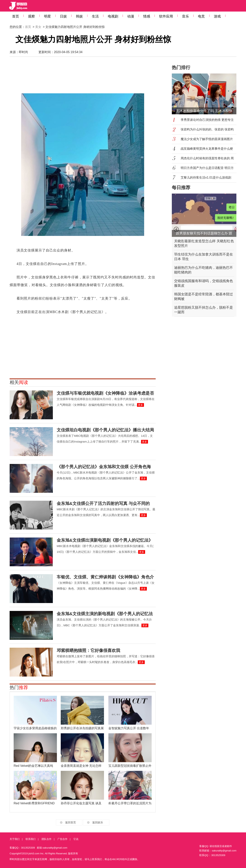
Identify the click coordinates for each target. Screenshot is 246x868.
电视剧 (113, 16)
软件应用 (166, 16)
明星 (47, 16)
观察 (32, 16)
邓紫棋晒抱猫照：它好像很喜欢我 (88, 650)
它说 (76, 839)
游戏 (217, 16)
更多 (140, 405)
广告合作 (62, 839)
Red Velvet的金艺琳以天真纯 (33, 766)
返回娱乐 (98, 822)
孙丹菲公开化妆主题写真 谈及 (81, 803)
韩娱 (79, 16)
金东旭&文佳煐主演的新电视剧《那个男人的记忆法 (105, 614)
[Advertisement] (83, 75)
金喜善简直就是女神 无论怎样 (81, 766)
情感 (147, 16)
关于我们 (15, 839)
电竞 (201, 16)
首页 (16, 16)
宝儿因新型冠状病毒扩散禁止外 (130, 766)
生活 (95, 16)
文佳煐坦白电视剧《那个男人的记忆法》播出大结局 (105, 430)
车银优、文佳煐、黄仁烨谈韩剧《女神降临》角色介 (105, 577)
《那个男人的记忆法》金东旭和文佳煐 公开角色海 (104, 467)
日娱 (63, 16)
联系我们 (31, 839)
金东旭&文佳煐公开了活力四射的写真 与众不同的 (103, 503)
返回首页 (71, 822)
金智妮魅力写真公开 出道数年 (129, 728)
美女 (38, 27)
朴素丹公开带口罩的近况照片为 (130, 803)
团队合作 (47, 839)
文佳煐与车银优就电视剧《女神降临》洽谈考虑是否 (105, 393)
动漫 (131, 16)
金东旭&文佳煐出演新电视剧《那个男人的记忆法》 (105, 540)
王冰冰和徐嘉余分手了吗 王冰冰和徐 (204, 111)
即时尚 (23, 52)
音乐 (185, 16)
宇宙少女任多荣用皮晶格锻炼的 (35, 728)
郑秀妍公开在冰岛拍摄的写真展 (82, 728)
